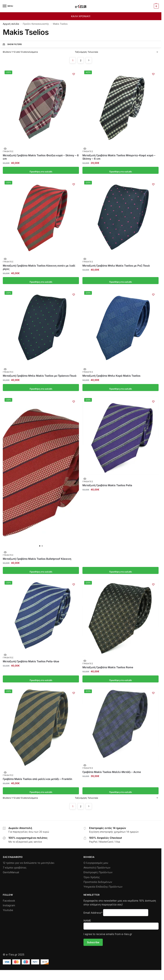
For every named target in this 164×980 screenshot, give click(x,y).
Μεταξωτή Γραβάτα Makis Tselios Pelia (107, 485)
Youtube (8, 910)
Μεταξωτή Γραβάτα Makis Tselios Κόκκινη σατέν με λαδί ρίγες (39, 267)
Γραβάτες (8, 151)
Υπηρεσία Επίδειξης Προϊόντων (103, 887)
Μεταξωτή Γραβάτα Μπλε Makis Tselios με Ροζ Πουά (116, 266)
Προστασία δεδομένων (98, 882)
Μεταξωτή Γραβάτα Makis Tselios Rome (108, 667)
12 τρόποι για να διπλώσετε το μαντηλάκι (29, 863)
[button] (156, 6)
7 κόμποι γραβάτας (15, 868)
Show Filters (12, 44)
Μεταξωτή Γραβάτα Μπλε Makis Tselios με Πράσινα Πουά (40, 376)
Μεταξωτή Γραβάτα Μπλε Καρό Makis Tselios (111, 376)
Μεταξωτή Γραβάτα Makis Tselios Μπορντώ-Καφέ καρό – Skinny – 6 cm (119, 157)
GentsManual (11, 872)
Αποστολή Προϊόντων (97, 868)
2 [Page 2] (81, 60)
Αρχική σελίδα (11, 24)
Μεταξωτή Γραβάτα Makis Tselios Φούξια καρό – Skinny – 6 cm (41, 157)
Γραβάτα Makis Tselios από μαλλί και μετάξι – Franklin (37, 779)
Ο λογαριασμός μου (96, 863)
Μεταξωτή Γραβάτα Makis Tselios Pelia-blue (31, 661)
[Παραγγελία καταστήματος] (117, 52)
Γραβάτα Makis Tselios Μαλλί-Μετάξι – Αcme (112, 772)
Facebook (9, 901)
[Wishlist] (74, 74)
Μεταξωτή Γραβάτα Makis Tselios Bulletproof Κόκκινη (37, 559)
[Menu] (8, 6)
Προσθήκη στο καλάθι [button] (41, 170)
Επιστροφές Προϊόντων (98, 872)
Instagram (9, 905)
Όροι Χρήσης (92, 877)
